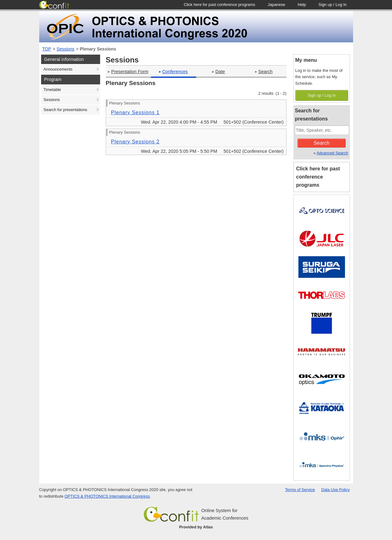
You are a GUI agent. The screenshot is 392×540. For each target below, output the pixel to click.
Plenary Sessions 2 (135, 142)
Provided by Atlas (196, 527)
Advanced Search (332, 153)
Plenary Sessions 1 (135, 112)
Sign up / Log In (322, 95)
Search (264, 72)
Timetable (52, 90)
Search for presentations (65, 110)
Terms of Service (300, 490)
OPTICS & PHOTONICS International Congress (107, 496)
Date (218, 72)
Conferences (174, 72)
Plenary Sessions (98, 49)
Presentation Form (128, 72)
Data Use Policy (335, 490)
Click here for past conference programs (318, 177)
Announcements (58, 69)
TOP (47, 49)
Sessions (65, 49)
